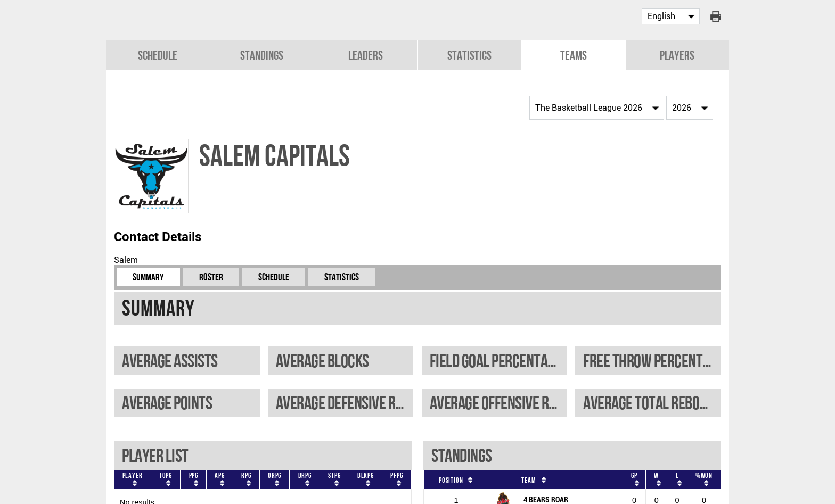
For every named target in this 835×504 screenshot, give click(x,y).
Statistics (469, 54)
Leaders (366, 54)
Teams (574, 54)
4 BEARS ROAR (546, 499)
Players (677, 54)
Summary (148, 276)
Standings (262, 54)
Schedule (158, 54)
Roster (211, 276)
